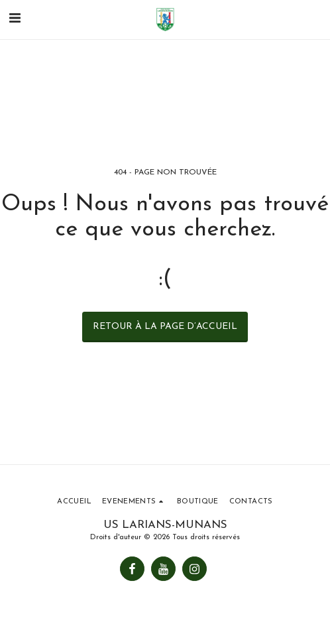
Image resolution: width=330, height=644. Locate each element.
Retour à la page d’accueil (165, 327)
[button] (15, 19)
